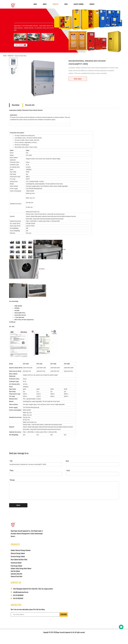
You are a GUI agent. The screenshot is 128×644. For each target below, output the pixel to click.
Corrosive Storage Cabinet (54, 539)
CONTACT (92, 4)
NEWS (66, 4)
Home (35, 4)
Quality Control (79, 4)
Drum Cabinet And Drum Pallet (55, 542)
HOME (5, 56)
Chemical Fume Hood (21, 56)
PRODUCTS (55, 4)
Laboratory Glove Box (53, 558)
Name (67, 461)
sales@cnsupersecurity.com (79, 539)
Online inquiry (78, 79)
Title (11, 461)
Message (12, 480)
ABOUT (45, 4)
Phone (11, 470)
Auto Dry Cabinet (52, 555)
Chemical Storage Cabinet (54, 535)
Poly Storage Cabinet (53, 548)
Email (68, 470)
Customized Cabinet (52, 545)
